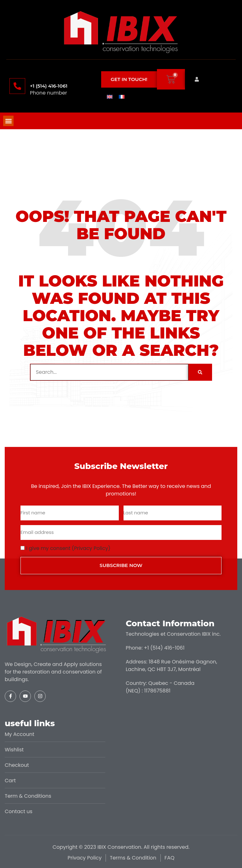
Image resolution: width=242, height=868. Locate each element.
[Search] (200, 372)
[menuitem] (110, 96)
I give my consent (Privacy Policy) (68, 548)
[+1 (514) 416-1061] (17, 86)
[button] (8, 121)
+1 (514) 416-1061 (49, 86)
